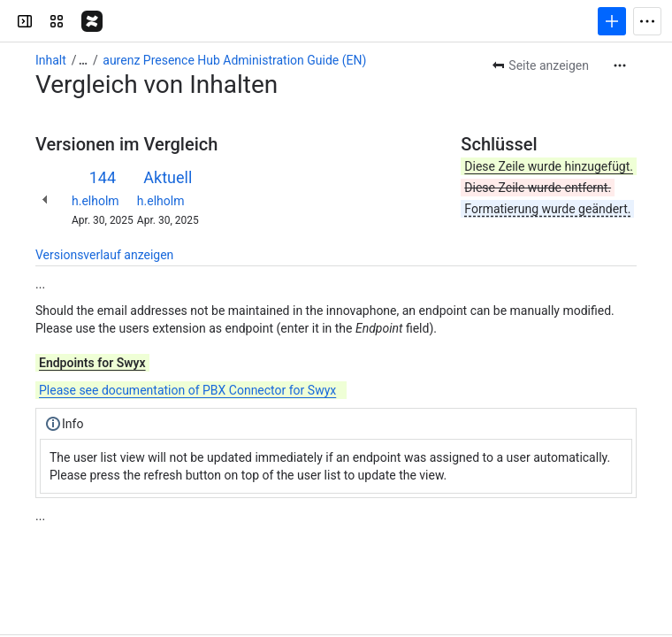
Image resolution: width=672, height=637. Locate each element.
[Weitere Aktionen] (620, 65)
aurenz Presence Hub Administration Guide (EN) (234, 60)
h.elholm (95, 201)
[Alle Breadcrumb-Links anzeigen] (83, 60)
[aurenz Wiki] (92, 21)
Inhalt (51, 60)
